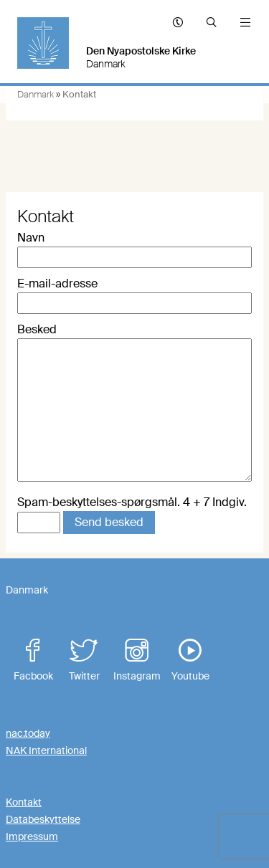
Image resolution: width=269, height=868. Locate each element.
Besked (37, 329)
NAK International (46, 750)
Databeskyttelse (43, 819)
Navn (31, 238)
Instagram (137, 660)
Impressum (32, 836)
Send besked (109, 522)
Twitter (84, 660)
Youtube (190, 660)
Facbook (33, 660)
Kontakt (24, 802)
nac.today (28, 733)
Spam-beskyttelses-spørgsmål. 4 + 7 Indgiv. (132, 502)
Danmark (36, 94)
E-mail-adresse (57, 283)
